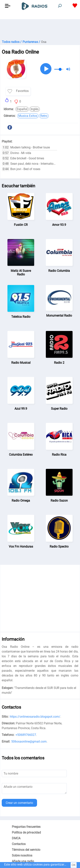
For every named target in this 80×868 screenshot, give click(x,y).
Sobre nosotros (22, 855)
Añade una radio (23, 861)
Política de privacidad (26, 832)
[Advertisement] (40, 29)
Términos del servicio (26, 850)
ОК (74, 865)
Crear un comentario (19, 803)
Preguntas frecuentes (26, 827)
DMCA (16, 838)
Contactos (19, 844)
